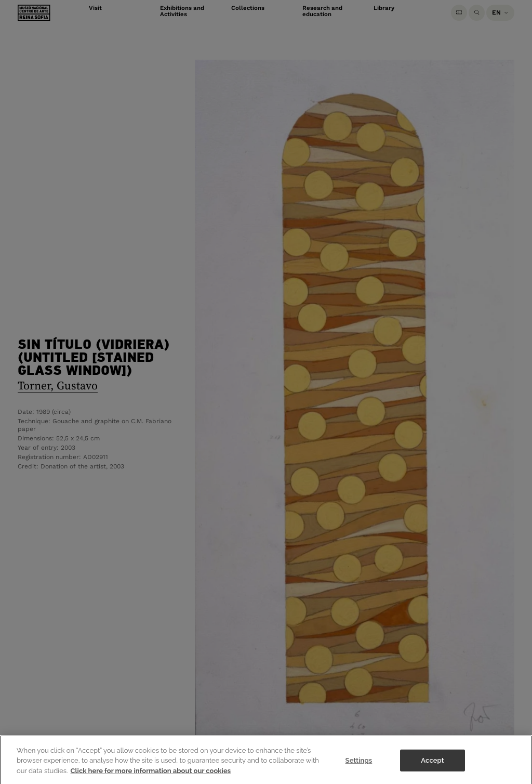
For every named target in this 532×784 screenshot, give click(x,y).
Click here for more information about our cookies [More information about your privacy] (151, 776)
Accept (432, 766)
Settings (359, 766)
